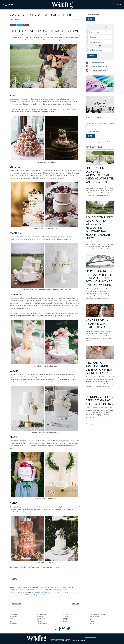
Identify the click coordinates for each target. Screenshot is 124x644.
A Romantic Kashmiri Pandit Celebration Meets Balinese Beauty (99, 322)
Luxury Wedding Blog (67, 641)
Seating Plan (66, 616)
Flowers (12, 621)
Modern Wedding (36, 639)
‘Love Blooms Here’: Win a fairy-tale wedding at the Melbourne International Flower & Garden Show (100, 216)
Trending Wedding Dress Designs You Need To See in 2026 (99, 354)
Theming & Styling (14, 623)
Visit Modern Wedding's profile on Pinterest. (99, 142)
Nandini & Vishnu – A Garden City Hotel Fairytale (99, 289)
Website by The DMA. (90, 637)
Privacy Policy (60, 639)
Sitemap (92, 623)
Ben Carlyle (65, 592)
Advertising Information (96, 620)
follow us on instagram (99, 67)
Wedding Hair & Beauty (42, 623)
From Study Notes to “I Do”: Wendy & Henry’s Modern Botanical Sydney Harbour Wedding (99, 255)
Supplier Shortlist (96, 126)
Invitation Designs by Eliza (44, 592)
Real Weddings (13, 616)
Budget (65, 621)
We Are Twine (43, 587)
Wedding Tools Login (95, 616)
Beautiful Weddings (22, 587)
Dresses (12, 618)
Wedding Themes (41, 620)
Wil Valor (23, 592)
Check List (66, 620)
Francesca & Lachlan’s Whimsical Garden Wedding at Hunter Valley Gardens (100, 175)
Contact (92, 621)
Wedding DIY (40, 621)
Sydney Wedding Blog (79, 641)
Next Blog (76, 604)
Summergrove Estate (61, 587)
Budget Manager (97, 123)
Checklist (88, 123)
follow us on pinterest (98, 71)
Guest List (106, 123)
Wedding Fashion (41, 618)
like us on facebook (97, 63)
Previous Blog (16, 604)
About (92, 618)
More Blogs (89, 378)
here (29, 567)
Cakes (11, 620)
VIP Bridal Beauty (21, 590)
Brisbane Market (39, 590)
